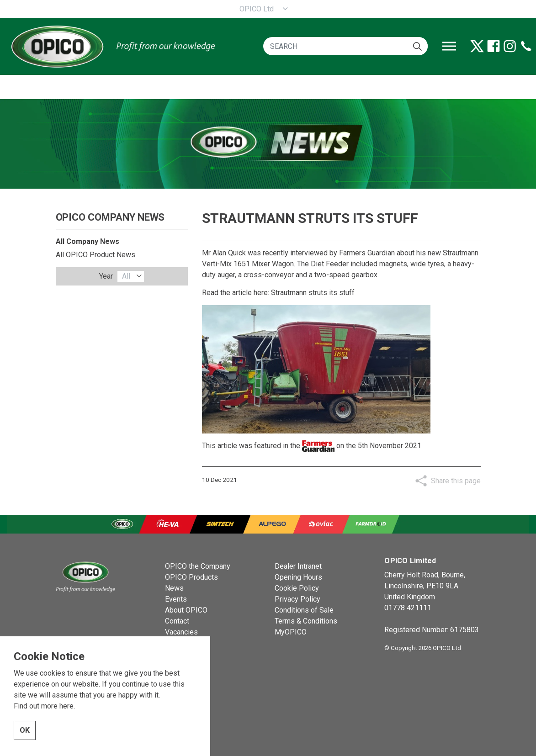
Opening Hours (298, 577)
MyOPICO (291, 632)
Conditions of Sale (304, 610)
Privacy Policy (297, 599)
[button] (417, 46)
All (126, 276)
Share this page (456, 481)
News (174, 588)
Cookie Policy (297, 588)
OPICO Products (191, 577)
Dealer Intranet (298, 566)
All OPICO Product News (96, 255)
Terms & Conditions (306, 621)
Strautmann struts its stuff (313, 293)
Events (176, 599)
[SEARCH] (345, 46)
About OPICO (186, 610)
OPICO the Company (198, 566)
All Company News (88, 241)
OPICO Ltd (257, 9)
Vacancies (181, 632)
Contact (177, 621)
